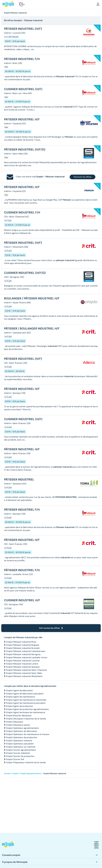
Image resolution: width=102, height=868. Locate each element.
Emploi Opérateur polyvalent (20, 744)
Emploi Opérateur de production (22, 737)
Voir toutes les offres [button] (51, 628)
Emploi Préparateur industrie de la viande (26, 762)
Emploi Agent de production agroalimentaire (27, 709)
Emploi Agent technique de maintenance (26, 712)
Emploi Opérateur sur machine (21, 747)
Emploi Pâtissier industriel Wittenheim (24, 676)
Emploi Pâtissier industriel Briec (21, 642)
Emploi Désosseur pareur (18, 725)
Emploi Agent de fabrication (19, 690)
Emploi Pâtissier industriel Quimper (23, 667)
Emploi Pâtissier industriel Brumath (23, 648)
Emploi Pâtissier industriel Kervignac (23, 654)
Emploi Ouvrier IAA (15, 759)
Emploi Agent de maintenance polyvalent (26, 703)
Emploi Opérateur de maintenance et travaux (28, 734)
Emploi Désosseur (15, 722)
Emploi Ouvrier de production (20, 756)
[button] (98, 4)
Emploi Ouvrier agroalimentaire (21, 750)
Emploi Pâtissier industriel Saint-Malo (24, 673)
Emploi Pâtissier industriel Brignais (23, 645)
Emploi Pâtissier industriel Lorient (22, 664)
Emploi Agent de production (20, 706)
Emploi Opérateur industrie (19, 741)
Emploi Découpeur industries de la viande (26, 719)
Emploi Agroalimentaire (31, 773)
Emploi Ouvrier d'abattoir (18, 753)
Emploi (16, 773)
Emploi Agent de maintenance (21, 697)
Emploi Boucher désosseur (19, 716)
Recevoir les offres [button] (82, 177)
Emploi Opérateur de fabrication (22, 731)
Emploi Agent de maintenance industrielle (26, 700)
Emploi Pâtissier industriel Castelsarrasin (26, 651)
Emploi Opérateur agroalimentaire (22, 728)
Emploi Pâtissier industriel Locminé (23, 661)
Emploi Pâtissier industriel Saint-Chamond (26, 670)
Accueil (7, 773)
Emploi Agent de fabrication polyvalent (25, 694)
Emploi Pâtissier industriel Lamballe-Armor (27, 657)
